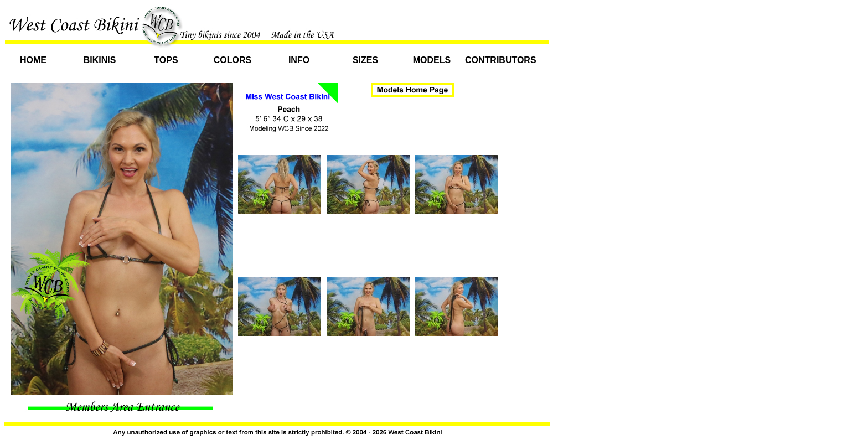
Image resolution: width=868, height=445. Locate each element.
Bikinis (100, 60)
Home (33, 60)
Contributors (498, 60)
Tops (166, 60)
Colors (232, 60)
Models (432, 60)
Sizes (365, 60)
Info (299, 60)
